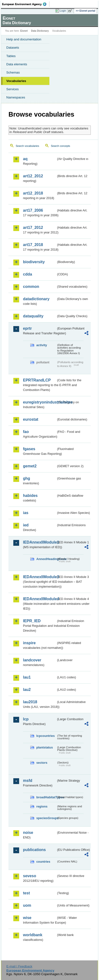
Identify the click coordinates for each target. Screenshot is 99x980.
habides (30, 496)
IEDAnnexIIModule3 (40, 577)
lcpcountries (46, 736)
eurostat (31, 419)
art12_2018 (33, 193)
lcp (26, 719)
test (26, 893)
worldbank (33, 935)
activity (42, 345)
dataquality (33, 316)
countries (43, 862)
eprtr (27, 328)
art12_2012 (33, 176)
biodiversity (34, 262)
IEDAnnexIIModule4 (40, 599)
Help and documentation (24, 39)
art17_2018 (33, 245)
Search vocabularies (27, 146)
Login (63, 11)
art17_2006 (33, 210)
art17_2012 (33, 228)
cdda (27, 274)
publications (34, 850)
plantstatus (45, 747)
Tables (11, 56)
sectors (42, 763)
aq (25, 159)
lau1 (27, 677)
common (31, 287)
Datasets (13, 48)
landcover (32, 660)
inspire (29, 643)
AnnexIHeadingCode (46, 559)
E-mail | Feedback (19, 966)
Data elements (17, 64)
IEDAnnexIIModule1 (40, 542)
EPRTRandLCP (37, 380)
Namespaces (16, 97)
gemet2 (30, 466)
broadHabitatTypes (46, 797)
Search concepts (60, 146)
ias (26, 513)
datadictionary (36, 299)
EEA (26, 4)
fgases (29, 449)
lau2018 (30, 702)
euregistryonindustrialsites (40, 402)
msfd (28, 781)
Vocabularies (16, 81)
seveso (30, 876)
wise (27, 918)
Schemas (13, 72)
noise (28, 833)
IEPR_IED (32, 621)
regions (42, 806)
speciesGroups (46, 818)
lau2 (27, 690)
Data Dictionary (40, 31)
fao (26, 432)
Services (12, 89)
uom (27, 905)
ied (26, 525)
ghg (27, 478)
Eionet (24, 31)
